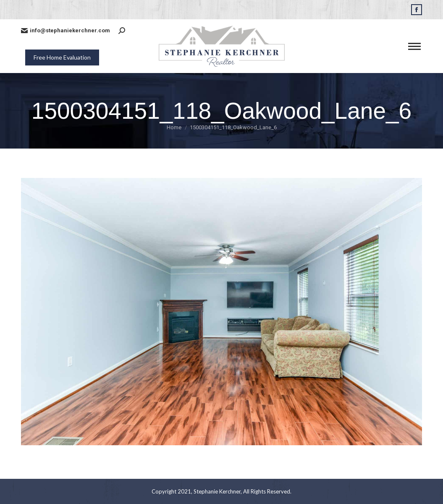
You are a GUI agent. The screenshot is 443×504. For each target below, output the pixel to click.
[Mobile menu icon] (414, 46)
